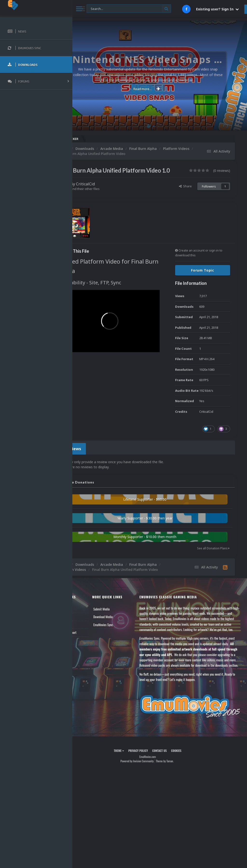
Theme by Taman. (177, 792)
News (84, 622)
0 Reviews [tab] (95, 457)
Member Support (91, 645)
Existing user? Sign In (217, 9)
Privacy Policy (150, 782)
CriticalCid (110, 193)
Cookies (188, 782)
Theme (131, 782)
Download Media (122, 630)
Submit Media (121, 622)
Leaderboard (88, 637)
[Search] (129, 9)
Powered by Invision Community (149, 792)
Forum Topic (203, 279)
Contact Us (87, 653)
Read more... (159, 89)
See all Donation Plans (213, 556)
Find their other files (109, 198)
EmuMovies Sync (122, 637)
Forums (85, 630)
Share (185, 195)
